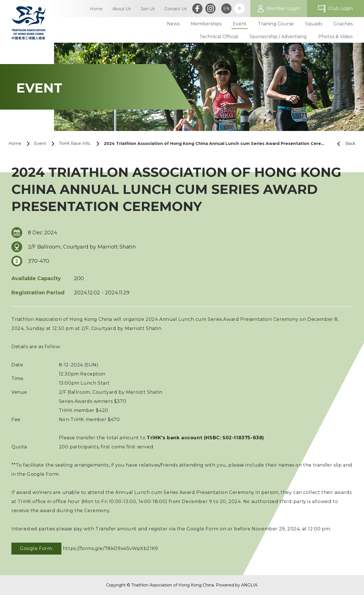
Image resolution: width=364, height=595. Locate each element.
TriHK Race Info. (75, 143)
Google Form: (36, 548)
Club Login (341, 8)
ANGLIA (249, 585)
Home (15, 143)
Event (40, 143)
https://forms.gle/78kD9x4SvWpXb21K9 (110, 548)
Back (344, 144)
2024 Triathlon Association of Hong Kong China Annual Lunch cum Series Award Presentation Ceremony (215, 143)
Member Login (283, 8)
